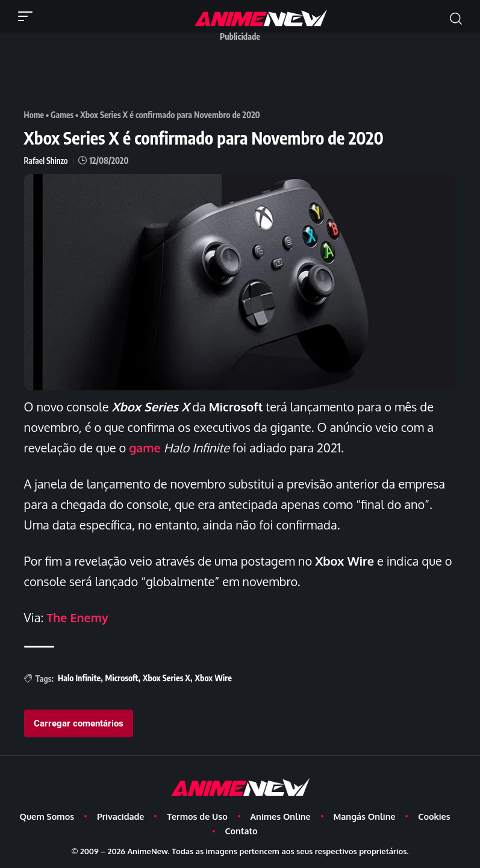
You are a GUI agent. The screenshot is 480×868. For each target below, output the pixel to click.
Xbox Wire (213, 677)
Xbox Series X (167, 677)
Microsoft (122, 677)
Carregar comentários (79, 723)
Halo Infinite (79, 677)
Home (34, 115)
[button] (28, 16)
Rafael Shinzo (46, 161)
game (145, 447)
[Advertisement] (243, 74)
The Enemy (78, 617)
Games (63, 115)
